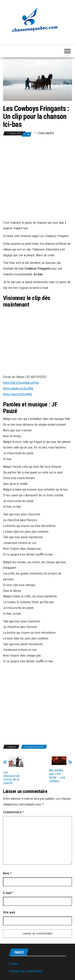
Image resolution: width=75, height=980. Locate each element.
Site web (9, 912)
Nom (7, 873)
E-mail (8, 893)
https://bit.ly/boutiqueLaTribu (21, 383)
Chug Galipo (46, 133)
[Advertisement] (37, 179)
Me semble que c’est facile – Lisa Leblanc (57, 776)
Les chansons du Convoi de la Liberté (11, 778)
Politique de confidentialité (26, 971)
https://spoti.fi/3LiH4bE (18, 394)
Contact (14, 964)
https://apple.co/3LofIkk (18, 388)
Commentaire (13, 812)
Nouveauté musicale (34, 747)
